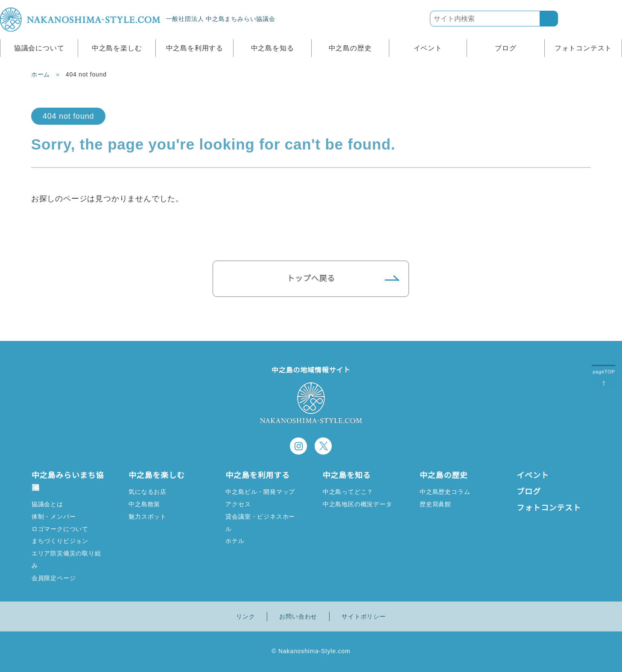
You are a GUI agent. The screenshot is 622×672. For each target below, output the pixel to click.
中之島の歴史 (350, 48)
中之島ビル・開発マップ (260, 492)
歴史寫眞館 (435, 504)
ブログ (505, 48)
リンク (245, 616)
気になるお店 (147, 492)
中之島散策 (144, 504)
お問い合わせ (298, 616)
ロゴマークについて (60, 529)
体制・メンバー (54, 516)
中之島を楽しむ (117, 48)
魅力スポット (147, 516)
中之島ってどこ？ (348, 492)
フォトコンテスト (583, 48)
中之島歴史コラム (445, 492)
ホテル (235, 541)
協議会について (39, 48)
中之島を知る (273, 48)
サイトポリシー (364, 616)
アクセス (238, 504)
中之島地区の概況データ (358, 504)
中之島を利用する (195, 48)
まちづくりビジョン (60, 541)
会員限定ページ (54, 578)
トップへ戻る (311, 279)
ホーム (41, 74)
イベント (428, 48)
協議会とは (47, 504)
